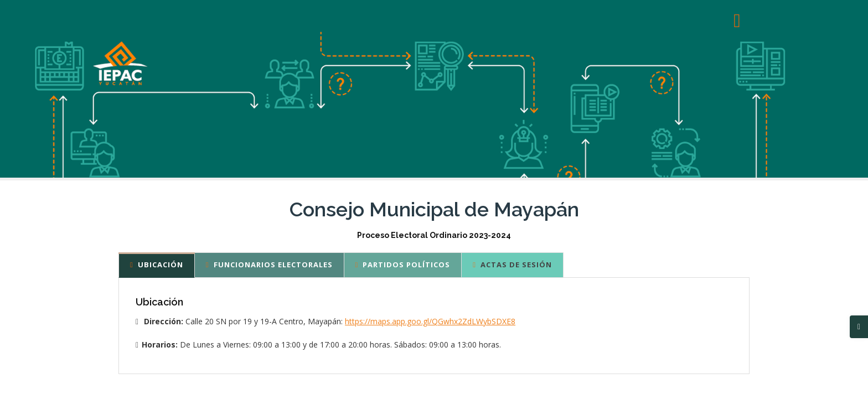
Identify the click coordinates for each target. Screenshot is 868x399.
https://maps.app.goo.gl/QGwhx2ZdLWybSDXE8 (430, 321)
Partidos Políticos (403, 265)
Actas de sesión (512, 265)
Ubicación (157, 265)
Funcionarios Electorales (269, 265)
